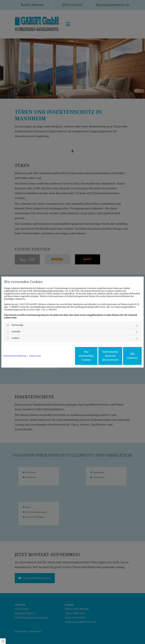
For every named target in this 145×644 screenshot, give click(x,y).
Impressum (35, 356)
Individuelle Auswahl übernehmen (94, 356)
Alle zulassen (126, 356)
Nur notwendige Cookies (63, 356)
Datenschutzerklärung (15, 356)
